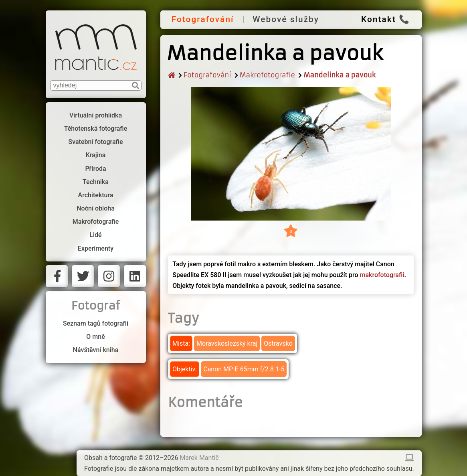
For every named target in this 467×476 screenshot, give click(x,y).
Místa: (181, 343)
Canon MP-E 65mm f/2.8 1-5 (244, 369)
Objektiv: (185, 369)
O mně (95, 337)
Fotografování (203, 19)
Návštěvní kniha (96, 350)
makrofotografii (382, 275)
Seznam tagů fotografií (96, 323)
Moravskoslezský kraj (227, 343)
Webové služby (286, 19)
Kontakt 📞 (386, 19)
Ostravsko (278, 343)
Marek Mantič (199, 458)
